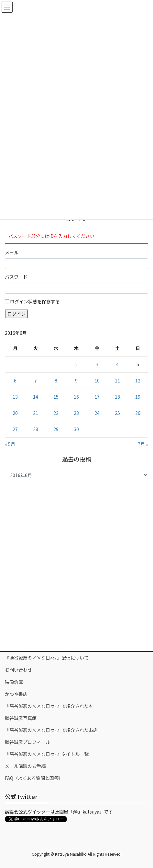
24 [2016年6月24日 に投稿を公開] (97, 413)
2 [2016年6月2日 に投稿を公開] (76, 364)
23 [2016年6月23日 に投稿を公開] (76, 413)
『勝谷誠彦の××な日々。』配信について (47, 658)
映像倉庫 (14, 682)
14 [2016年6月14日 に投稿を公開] (36, 397)
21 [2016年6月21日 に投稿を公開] (36, 413)
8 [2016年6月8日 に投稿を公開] (56, 381)
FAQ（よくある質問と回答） (34, 778)
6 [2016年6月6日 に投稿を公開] (15, 381)
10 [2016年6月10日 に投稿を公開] (97, 381)
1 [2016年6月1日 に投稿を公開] (56, 364)
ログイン (16, 314)
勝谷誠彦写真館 (21, 718)
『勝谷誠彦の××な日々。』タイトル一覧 (47, 754)
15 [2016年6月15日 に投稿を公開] (56, 397)
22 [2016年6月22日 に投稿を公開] (56, 413)
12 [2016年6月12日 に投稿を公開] (138, 381)
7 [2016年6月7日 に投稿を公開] (36, 381)
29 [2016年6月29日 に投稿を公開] (56, 429)
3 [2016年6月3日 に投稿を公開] (97, 364)
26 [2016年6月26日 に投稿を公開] (138, 413)
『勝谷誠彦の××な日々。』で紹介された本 (49, 706)
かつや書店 (16, 694)
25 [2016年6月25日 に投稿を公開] (117, 413)
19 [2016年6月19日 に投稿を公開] (138, 397)
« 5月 (10, 444)
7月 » (143, 444)
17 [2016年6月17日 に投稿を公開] (97, 397)
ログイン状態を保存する (35, 301)
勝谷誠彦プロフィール (27, 742)
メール (12, 252)
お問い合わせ (18, 670)
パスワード (16, 277)
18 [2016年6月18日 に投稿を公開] (117, 397)
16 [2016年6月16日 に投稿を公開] (76, 397)
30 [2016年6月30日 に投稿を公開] (76, 429)
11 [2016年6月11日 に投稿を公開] (117, 381)
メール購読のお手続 (25, 766)
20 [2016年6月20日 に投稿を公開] (15, 413)
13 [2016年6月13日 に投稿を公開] (15, 397)
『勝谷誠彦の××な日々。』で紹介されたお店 (51, 730)
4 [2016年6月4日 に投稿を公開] (117, 364)
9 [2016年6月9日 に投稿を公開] (76, 381)
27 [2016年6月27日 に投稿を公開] (15, 429)
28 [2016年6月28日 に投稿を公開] (36, 429)
